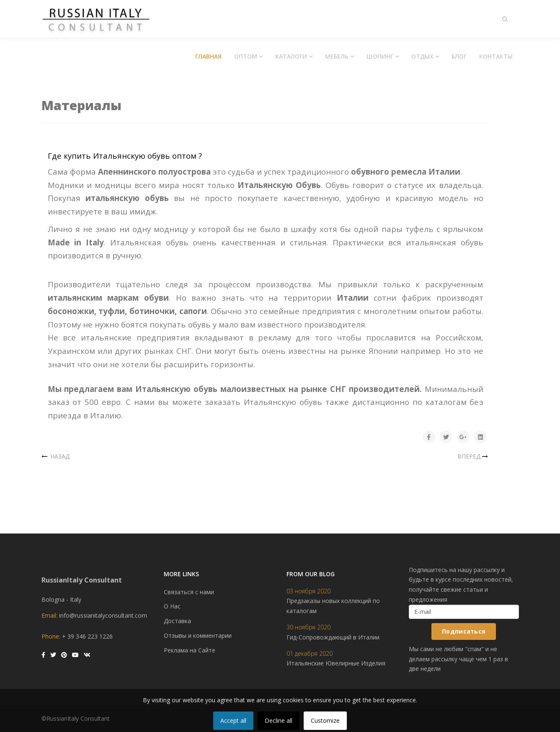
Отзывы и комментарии (198, 635)
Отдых (422, 56)
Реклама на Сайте (190, 650)
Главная (208, 56)
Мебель (337, 56)
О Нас (172, 606)
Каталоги (291, 56)
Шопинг (380, 56)
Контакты (496, 56)
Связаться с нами (189, 592)
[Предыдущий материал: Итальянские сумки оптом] (56, 456)
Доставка (177, 621)
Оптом (246, 56)
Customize (325, 720)
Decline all (279, 720)
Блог (459, 56)
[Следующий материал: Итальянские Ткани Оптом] (474, 456)
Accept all (233, 720)
